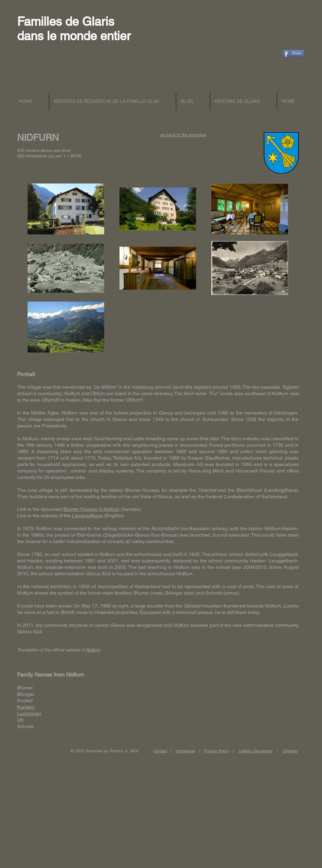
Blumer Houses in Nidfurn (91, 509)
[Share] (293, 53)
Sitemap (290, 751)
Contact (160, 751)
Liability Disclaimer (255, 751)
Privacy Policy (216, 751)
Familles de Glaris (66, 21)
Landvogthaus (87, 516)
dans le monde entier (74, 36)
